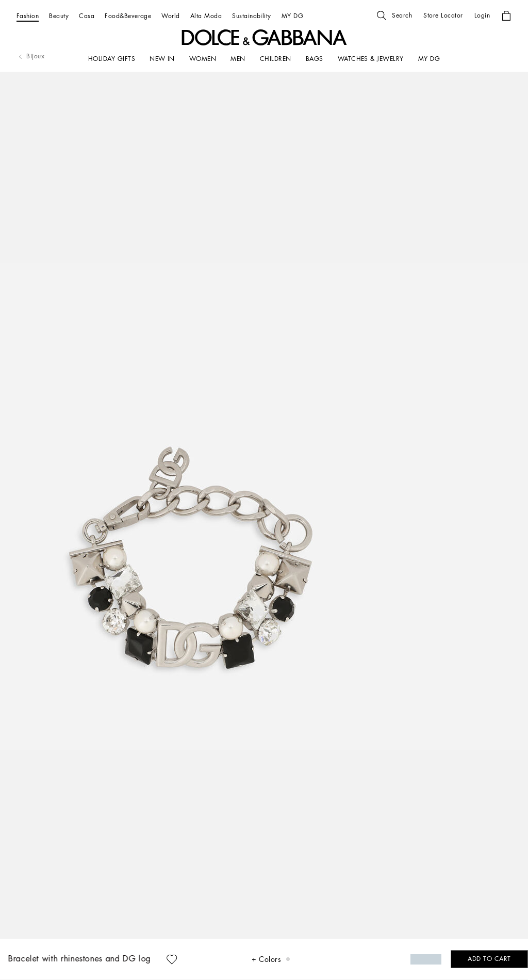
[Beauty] (59, 16)
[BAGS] (315, 59)
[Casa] (87, 16)
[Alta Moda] (206, 16)
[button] (394, 15)
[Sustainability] (252, 16)
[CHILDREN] (276, 59)
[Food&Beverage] (128, 16)
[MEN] (238, 59)
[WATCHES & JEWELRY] (371, 59)
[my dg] (429, 59)
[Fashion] (28, 16)
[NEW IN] (162, 59)
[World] (170, 16)
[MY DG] (292, 16)
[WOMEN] (203, 59)
